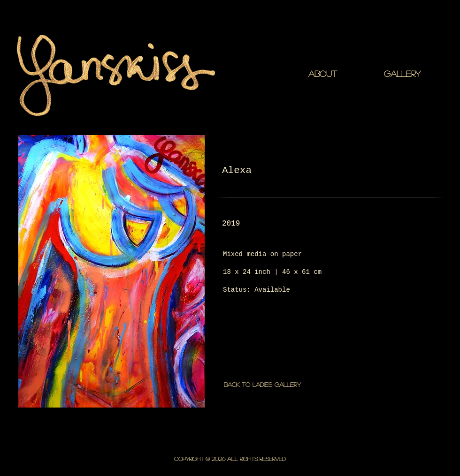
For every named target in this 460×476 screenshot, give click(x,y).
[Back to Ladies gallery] (262, 385)
